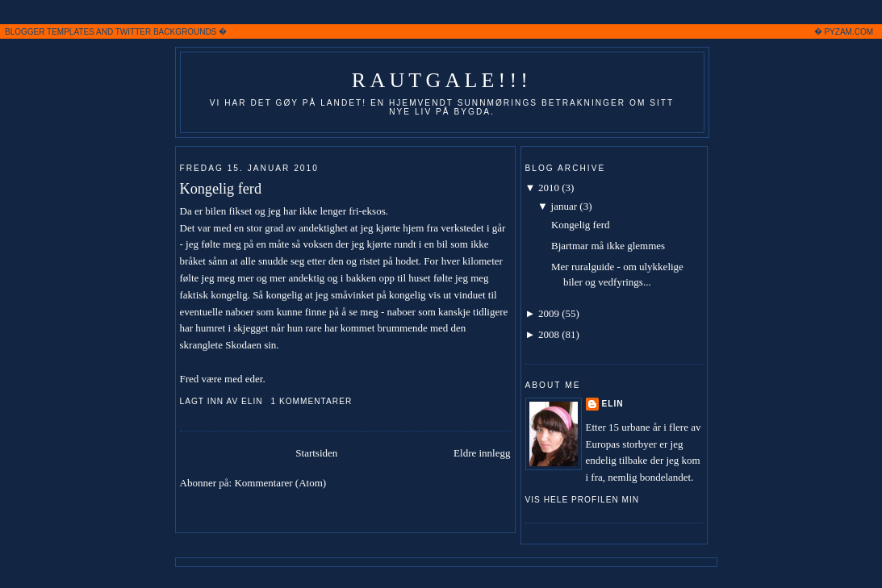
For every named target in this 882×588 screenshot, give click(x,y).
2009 (549, 313)
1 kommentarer (311, 401)
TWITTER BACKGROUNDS (166, 32)
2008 (549, 334)
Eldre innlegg (482, 453)
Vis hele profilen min (583, 500)
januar (564, 206)
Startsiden (316, 453)
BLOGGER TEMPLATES (50, 32)
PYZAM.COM (849, 32)
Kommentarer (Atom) (280, 483)
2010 (549, 188)
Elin (613, 404)
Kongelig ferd (221, 189)
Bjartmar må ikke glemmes (608, 246)
